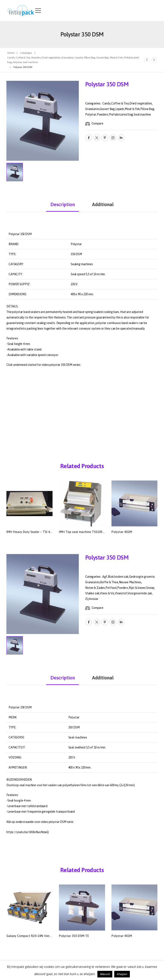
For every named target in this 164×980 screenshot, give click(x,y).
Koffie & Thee (109, 582)
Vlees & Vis (107, 593)
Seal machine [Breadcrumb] (30, 62)
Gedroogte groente (142, 577)
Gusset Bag (107, 109)
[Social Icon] (89, 138)
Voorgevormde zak (140, 593)
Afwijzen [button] (122, 974)
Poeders (123, 588)
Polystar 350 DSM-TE (74, 936)
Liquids (120, 109)
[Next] (154, 60)
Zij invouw (92, 599)
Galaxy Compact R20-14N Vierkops (31, 936)
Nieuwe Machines (130, 582)
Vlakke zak (92, 593)
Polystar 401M (122, 532)
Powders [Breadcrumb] (36, 58)
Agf (105, 577)
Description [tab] (62, 204)
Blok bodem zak (118, 577)
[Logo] (21, 11)
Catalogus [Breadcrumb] (26, 53)
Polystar (91, 114)
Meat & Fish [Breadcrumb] (116, 58)
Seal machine (142, 114)
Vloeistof (121, 593)
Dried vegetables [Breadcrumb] (51, 58)
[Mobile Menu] (38, 11)
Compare (97, 123)
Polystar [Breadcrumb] (17, 62)
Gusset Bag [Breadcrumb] (102, 58)
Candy (106, 103)
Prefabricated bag (121, 114)
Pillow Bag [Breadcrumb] (90, 58)
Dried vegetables (141, 103)
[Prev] (147, 60)
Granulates (92, 109)
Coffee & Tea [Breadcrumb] (23, 58)
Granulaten (92, 582)
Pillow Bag (147, 109)
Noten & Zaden (95, 588)
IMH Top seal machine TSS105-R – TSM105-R (91, 532)
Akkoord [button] (105, 974)
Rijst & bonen (137, 588)
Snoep (150, 588)
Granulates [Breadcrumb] (67, 58)
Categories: (93, 103)
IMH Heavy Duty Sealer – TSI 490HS (32, 532)
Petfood (111, 588)
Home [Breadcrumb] (11, 53)
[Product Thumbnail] (43, 121)
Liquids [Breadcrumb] (79, 58)
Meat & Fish (132, 109)
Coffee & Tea (120, 103)
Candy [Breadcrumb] (11, 58)
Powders (103, 114)
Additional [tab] (103, 204)
